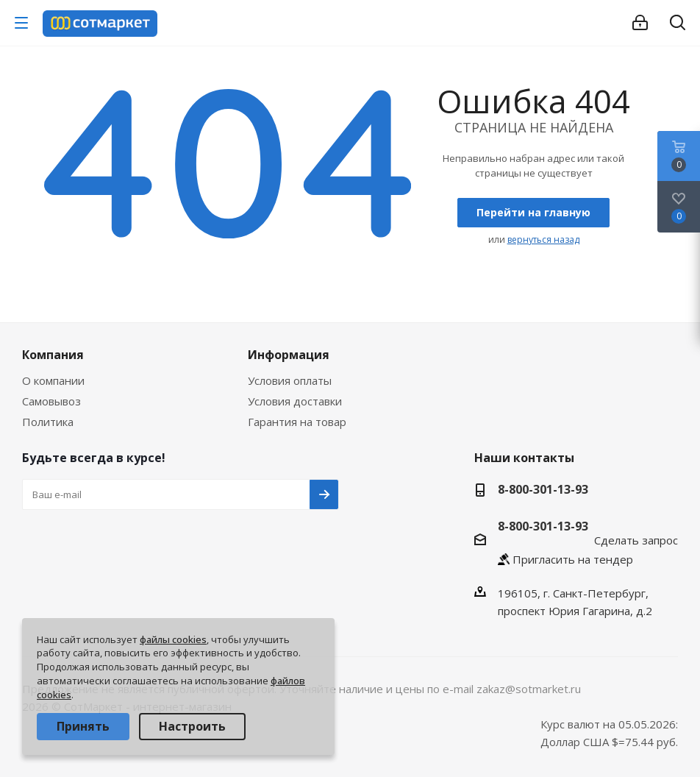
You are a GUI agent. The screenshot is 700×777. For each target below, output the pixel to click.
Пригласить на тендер (573, 559)
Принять (83, 726)
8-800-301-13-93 (543, 489)
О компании (53, 380)
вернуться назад (543, 240)
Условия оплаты (290, 380)
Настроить (192, 726)
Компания (53, 355)
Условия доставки (295, 401)
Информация (289, 355)
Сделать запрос (636, 540)
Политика (48, 422)
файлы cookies (173, 639)
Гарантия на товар (297, 422)
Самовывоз (51, 401)
